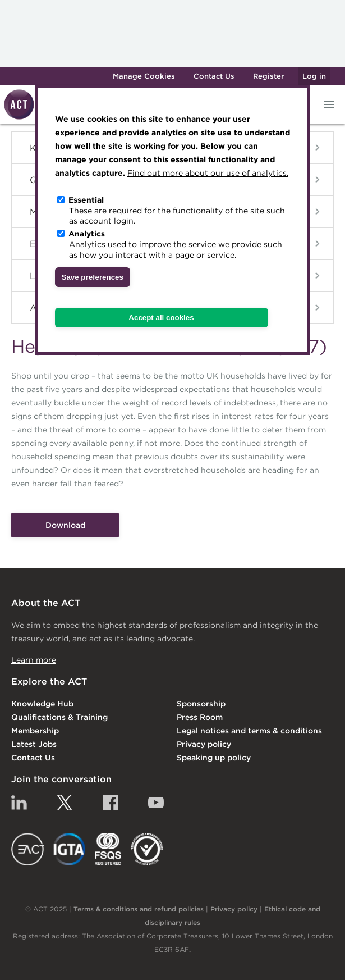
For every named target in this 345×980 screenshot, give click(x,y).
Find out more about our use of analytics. (208, 173)
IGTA (70, 849)
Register (268, 76)
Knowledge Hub (42, 704)
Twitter (65, 803)
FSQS (108, 849)
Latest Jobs (34, 744)
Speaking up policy (214, 758)
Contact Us (214, 76)
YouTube (156, 803)
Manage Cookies (144, 76)
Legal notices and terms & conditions (249, 731)
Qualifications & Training (59, 717)
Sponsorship (201, 704)
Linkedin (19, 803)
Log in (314, 76)
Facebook (111, 803)
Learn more (34, 660)
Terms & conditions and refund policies (139, 909)
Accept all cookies (161, 318)
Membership (35, 731)
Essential (86, 200)
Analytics (87, 234)
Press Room (200, 717)
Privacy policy (204, 744)
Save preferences (93, 277)
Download (65, 525)
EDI (147, 849)
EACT (28, 849)
